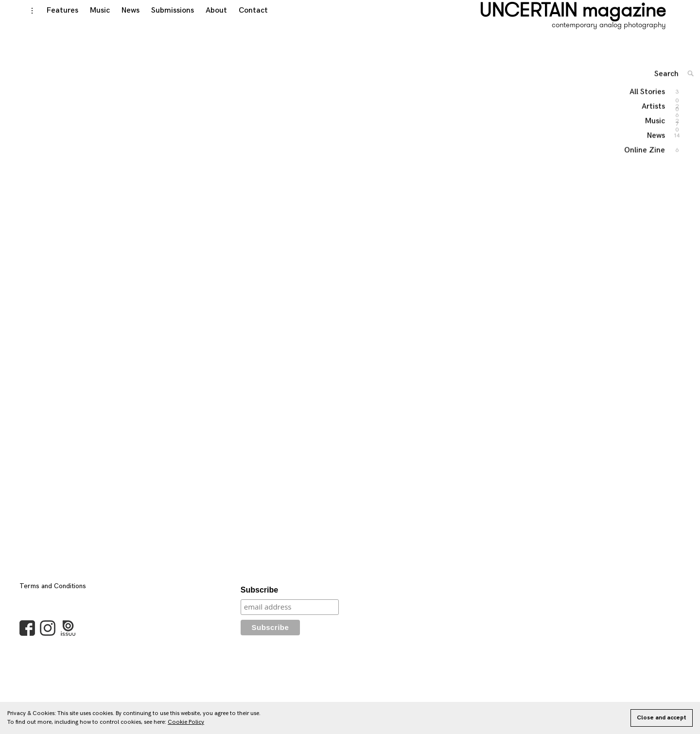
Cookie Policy (186, 722)
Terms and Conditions (53, 596)
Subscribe (259, 600)
